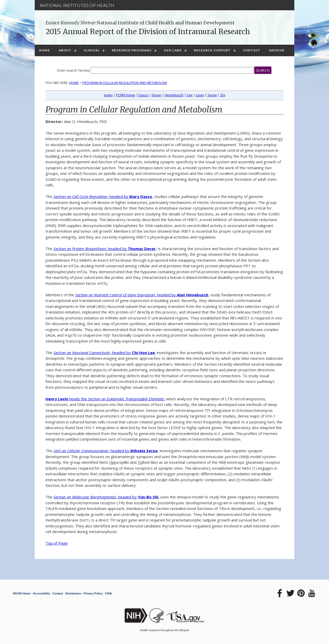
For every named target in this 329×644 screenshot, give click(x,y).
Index (108, 95)
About (65, 50)
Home (44, 50)
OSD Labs (173, 50)
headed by (103, 196)
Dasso (144, 95)
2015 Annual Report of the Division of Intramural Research (148, 32)
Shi (223, 95)
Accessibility (42, 593)
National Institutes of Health (77, 6)
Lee (190, 95)
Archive (277, 50)
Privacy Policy (93, 593)
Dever (157, 95)
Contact (252, 50)
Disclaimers (73, 593)
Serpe (212, 95)
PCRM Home (126, 95)
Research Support (212, 50)
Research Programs (132, 50)
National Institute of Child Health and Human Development (140, 23)
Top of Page (57, 543)
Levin (200, 95)
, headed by (105, 249)
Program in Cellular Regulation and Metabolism (125, 83)
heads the (105, 399)
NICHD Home (22, 593)
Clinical (92, 50)
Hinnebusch (174, 95)
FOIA (108, 593)
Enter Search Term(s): (74, 70)
